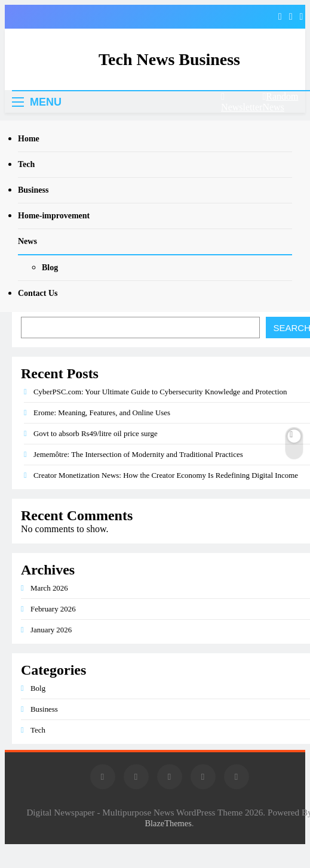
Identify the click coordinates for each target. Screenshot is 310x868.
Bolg (38, 688)
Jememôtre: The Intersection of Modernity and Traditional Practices (138, 454)
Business (33, 190)
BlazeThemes (168, 823)
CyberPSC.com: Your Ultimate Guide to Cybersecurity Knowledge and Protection (160, 392)
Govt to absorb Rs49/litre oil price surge (96, 433)
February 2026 (53, 609)
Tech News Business (169, 59)
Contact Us (38, 293)
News (27, 241)
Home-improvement (54, 216)
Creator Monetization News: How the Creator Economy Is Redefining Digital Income (166, 475)
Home (29, 139)
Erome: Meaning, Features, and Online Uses (102, 413)
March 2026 (49, 588)
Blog (50, 268)
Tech (26, 164)
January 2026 (51, 630)
